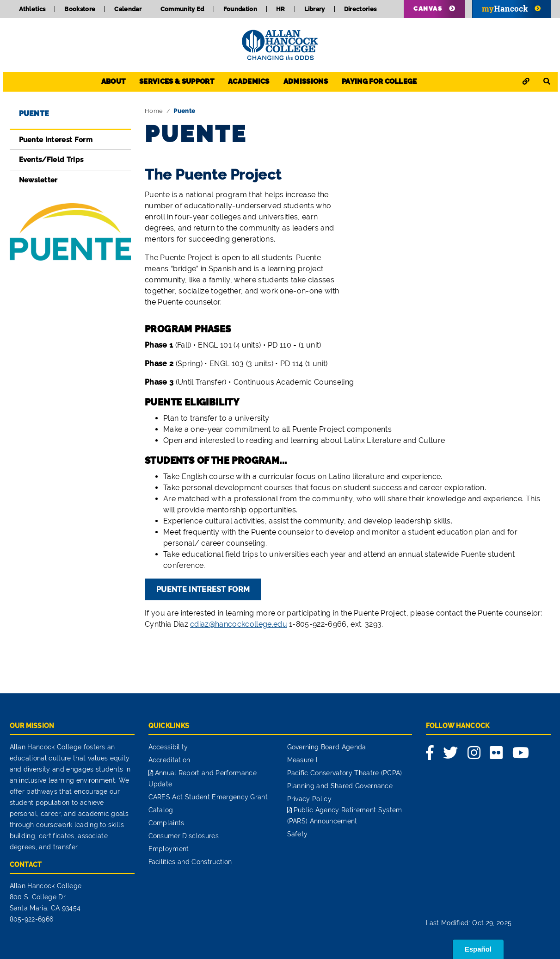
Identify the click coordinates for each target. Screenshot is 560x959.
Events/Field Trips (51, 160)
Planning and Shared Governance (340, 786)
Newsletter (38, 180)
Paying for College (379, 81)
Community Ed (182, 9)
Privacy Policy (309, 799)
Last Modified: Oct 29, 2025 (469, 923)
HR (281, 9)
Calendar (128, 9)
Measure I (302, 760)
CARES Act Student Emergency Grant (208, 797)
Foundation (240, 9)
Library (315, 9)
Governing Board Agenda (327, 747)
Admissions (306, 81)
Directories (360, 9)
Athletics (32, 9)
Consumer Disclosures (184, 836)
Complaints (166, 823)
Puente (34, 114)
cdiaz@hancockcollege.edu (239, 624)
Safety (298, 834)
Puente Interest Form (56, 140)
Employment (169, 849)
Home (154, 111)
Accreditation (169, 760)
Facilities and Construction (190, 862)
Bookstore (80, 9)
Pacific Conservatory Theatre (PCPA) (345, 773)
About (114, 81)
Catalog (161, 810)
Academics (249, 81)
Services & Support (177, 81)
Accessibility (168, 747)
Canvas (428, 9)
